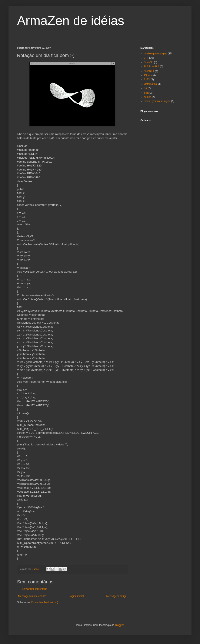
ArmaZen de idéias (71, 21)
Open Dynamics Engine (157, 101)
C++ (146, 58)
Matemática (150, 84)
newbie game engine (155, 54)
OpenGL (148, 62)
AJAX (147, 80)
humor (147, 97)
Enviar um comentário (35, 589)
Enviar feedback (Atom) (45, 602)
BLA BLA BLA (151, 67)
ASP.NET (149, 71)
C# (145, 88)
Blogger (119, 625)
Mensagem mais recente (32, 596)
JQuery (148, 75)
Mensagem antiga (116, 596)
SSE (146, 93)
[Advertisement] (162, 184)
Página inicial (76, 596)
